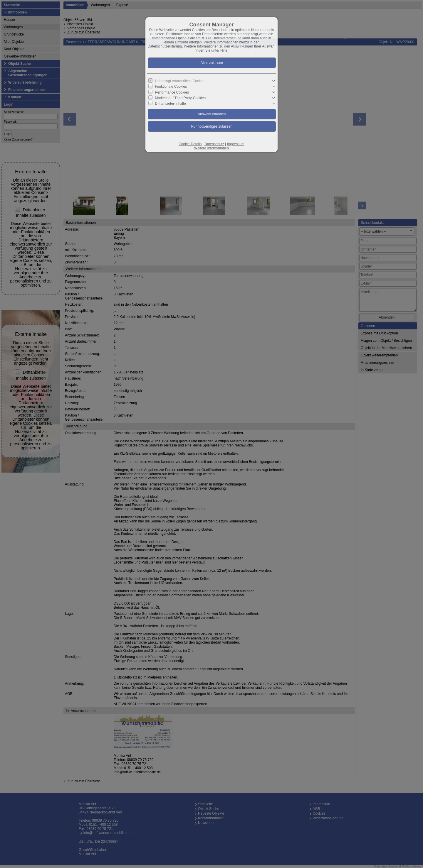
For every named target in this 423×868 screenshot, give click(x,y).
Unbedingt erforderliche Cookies (180, 81)
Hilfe (224, 50)
